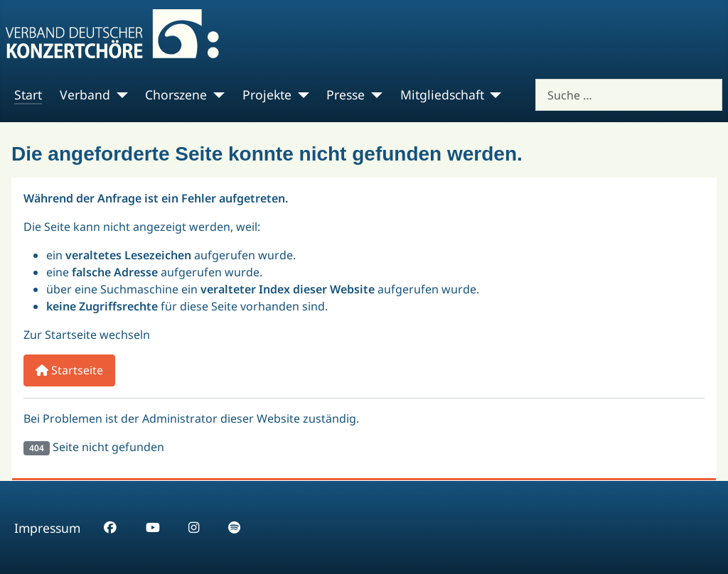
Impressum (47, 528)
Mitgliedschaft (442, 94)
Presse (346, 94)
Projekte (267, 94)
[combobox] (629, 95)
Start (28, 94)
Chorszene (176, 94)
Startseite (69, 370)
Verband (85, 94)
